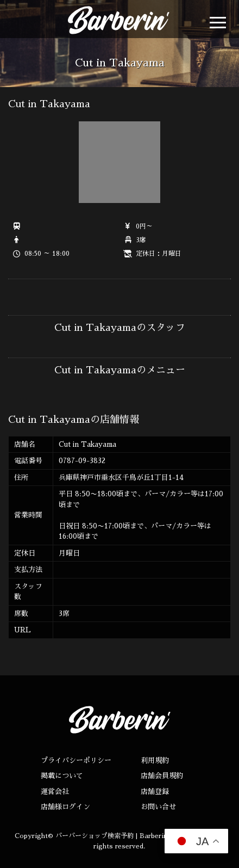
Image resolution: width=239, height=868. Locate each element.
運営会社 (55, 792)
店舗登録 (155, 792)
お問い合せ (158, 807)
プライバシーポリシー (76, 761)
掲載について (62, 776)
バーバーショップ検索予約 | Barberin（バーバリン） (134, 836)
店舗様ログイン (65, 807)
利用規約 (155, 761)
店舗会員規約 (162, 776)
